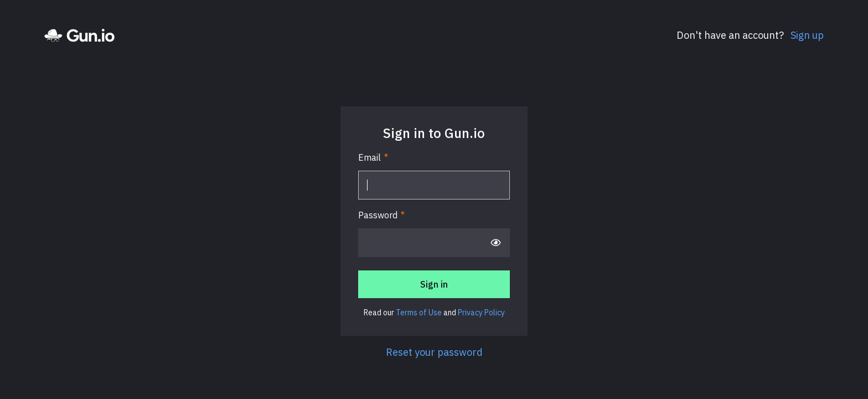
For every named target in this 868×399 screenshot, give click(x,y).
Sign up (806, 35)
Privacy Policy (481, 313)
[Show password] (495, 243)
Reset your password (434, 352)
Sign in (434, 284)
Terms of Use (419, 313)
